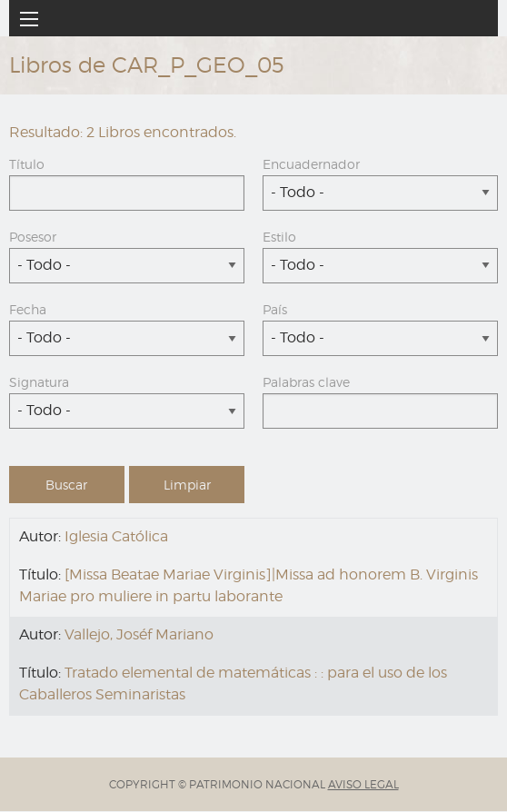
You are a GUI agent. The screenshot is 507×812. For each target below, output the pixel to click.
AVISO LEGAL (363, 784)
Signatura (39, 382)
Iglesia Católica (116, 536)
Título (27, 164)
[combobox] (380, 193)
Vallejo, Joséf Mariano (139, 634)
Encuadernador (311, 164)
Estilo (279, 237)
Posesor (33, 237)
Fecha (28, 309)
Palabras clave (306, 382)
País (275, 309)
